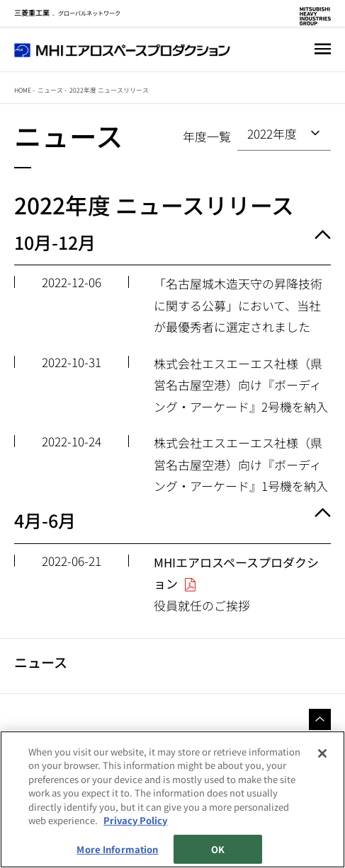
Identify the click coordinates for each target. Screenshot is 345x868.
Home (23, 90)
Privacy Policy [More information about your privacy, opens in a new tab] (135, 820)
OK (218, 849)
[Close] (322, 753)
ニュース (50, 90)
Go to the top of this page (319, 719)
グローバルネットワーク (67, 13)
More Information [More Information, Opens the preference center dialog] (117, 849)
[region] (172, 799)
